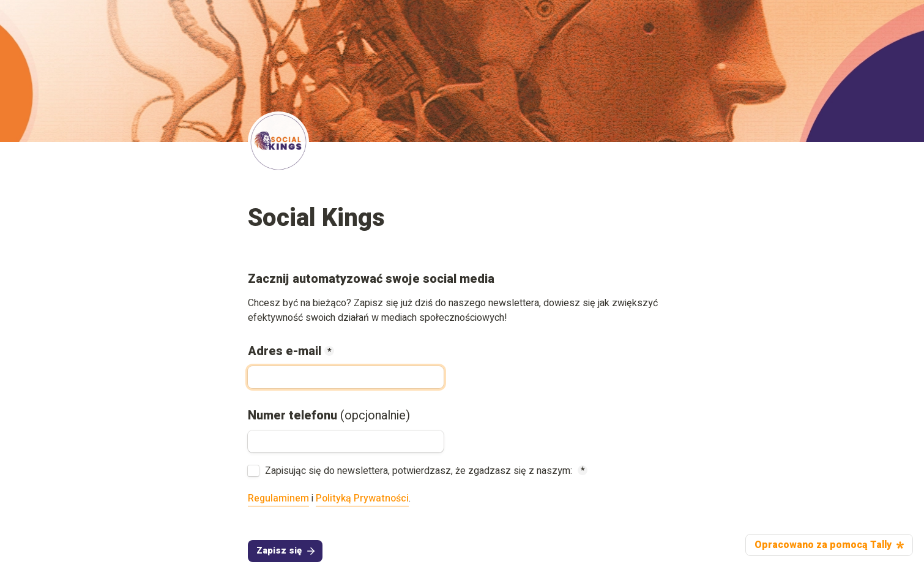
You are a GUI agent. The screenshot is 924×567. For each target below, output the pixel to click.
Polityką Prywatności (362, 498)
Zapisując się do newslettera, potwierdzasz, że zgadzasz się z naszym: (420, 471)
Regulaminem (278, 498)
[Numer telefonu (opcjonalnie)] (346, 441)
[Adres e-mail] (346, 377)
